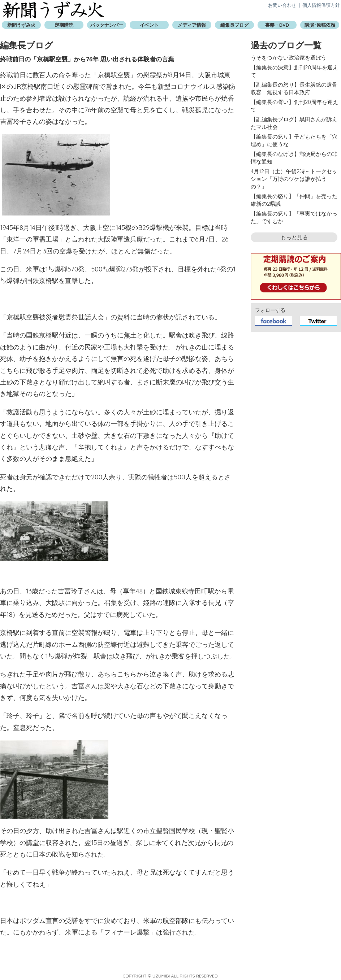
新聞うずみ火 (53, 10)
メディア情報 (192, 25)
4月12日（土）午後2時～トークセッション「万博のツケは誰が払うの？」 (294, 179)
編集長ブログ (234, 25)
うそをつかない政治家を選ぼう (289, 58)
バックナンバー (107, 25)
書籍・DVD (277, 25)
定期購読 (64, 25)
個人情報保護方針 (321, 5)
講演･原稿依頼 (320, 25)
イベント (149, 25)
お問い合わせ (282, 5)
